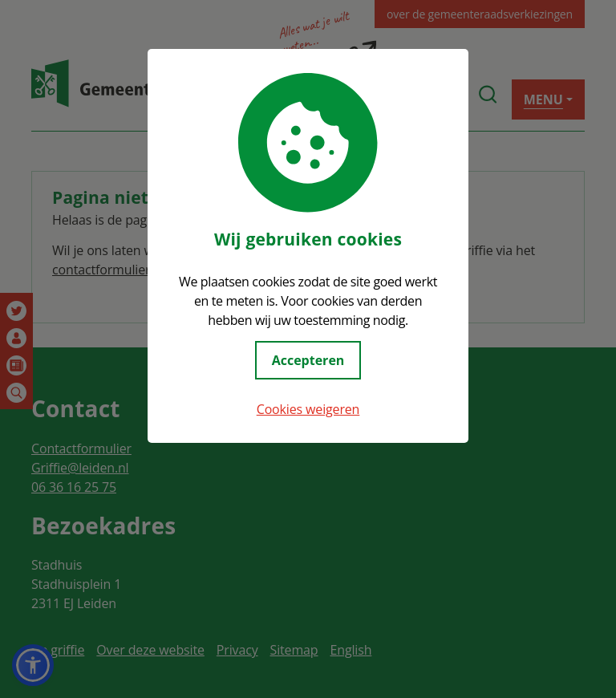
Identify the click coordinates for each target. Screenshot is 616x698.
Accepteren (308, 360)
